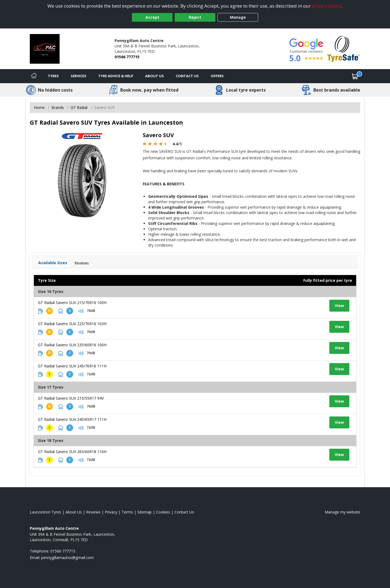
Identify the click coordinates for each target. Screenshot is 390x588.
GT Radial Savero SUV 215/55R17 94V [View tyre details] (71, 398)
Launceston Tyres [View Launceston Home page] (45, 512)
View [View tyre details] (339, 306)
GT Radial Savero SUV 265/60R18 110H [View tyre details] (72, 452)
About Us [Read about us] (74, 512)
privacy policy (327, 6)
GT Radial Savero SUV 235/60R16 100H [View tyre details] (72, 345)
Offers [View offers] (217, 76)
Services (79, 76)
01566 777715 (127, 57)
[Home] (34, 76)
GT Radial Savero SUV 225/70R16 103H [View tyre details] (72, 324)
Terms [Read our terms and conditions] (127, 512)
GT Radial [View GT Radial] (79, 107)
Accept (152, 17)
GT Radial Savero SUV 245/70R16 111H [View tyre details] (72, 366)
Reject (195, 17)
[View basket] (355, 76)
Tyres (53, 76)
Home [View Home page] (39, 107)
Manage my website (342, 512)
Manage (238, 17)
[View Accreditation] (344, 48)
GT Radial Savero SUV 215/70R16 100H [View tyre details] (72, 303)
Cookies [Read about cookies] (163, 512)
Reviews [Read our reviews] (93, 512)
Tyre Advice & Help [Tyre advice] (116, 76)
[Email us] (67, 558)
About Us (155, 76)
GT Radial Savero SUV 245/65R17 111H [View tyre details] (72, 419)
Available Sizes (53, 263)
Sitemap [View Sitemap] (144, 512)
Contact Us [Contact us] (187, 76)
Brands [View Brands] (58, 107)
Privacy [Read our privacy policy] (111, 512)
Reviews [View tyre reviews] (82, 263)
